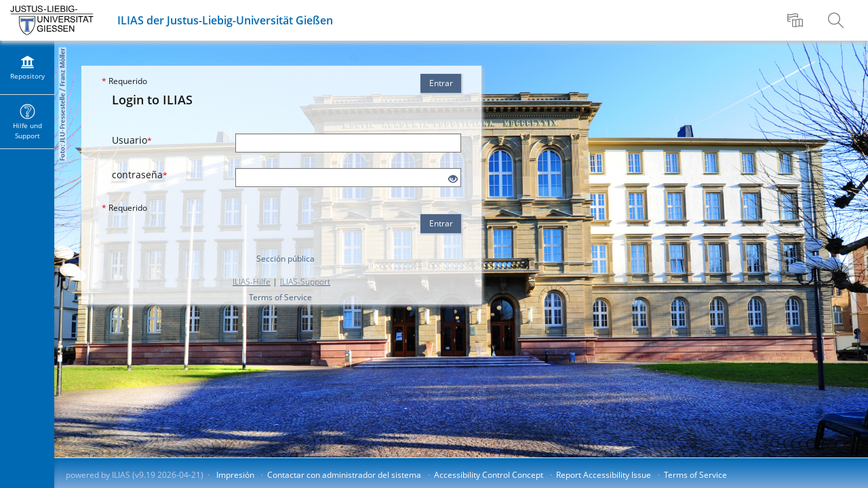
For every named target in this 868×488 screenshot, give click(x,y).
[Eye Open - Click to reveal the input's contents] (453, 179)
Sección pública (285, 259)
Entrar (441, 83)
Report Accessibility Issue (604, 475)
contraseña (140, 175)
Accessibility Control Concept (489, 475)
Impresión (235, 475)
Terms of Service (280, 297)
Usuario (132, 140)
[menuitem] (797, 20)
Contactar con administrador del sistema (344, 475)
